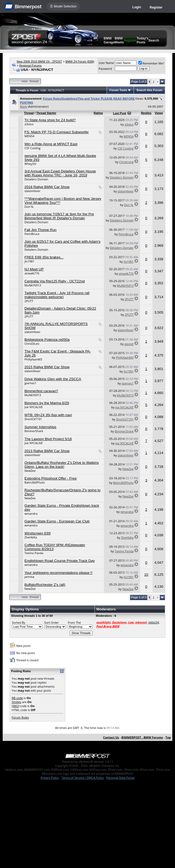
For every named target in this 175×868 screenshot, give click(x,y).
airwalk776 (32, 273)
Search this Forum (149, 90)
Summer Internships (40, 427)
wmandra (31, 514)
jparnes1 (31, 383)
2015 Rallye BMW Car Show (47, 367)
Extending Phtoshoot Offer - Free (51, 478)
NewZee (30, 471)
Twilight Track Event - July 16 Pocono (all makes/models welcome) (57, 295)
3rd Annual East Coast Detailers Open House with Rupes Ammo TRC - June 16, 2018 (60, 173)
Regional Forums (30, 66)
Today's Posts (142, 40)
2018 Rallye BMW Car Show (47, 187)
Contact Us (111, 737)
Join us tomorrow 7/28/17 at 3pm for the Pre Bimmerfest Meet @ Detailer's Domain (59, 216)
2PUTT (29, 301)
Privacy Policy (50, 778)
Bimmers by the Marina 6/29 (47, 403)
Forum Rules (20, 717)
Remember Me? (151, 63)
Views (159, 113)
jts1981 (30, 261)
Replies (146, 113)
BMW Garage (109, 40)
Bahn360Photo (35, 482)
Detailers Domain (36, 179)
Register (156, 7)
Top (168, 737)
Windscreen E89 (38, 533)
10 (146, 575)
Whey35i (30, 164)
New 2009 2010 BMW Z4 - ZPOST (39, 62)
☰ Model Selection (63, 6)
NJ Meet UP (34, 269)
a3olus (29, 124)
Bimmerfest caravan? (41, 391)
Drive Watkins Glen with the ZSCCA (53, 379)
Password (105, 69)
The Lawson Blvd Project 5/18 (48, 439)
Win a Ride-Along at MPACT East (51, 144)
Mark (24, 106)
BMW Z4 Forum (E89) (80, 62)
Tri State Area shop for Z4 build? (50, 120)
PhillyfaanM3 (33, 359)
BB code (17, 698)
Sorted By (19, 622)
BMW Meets (119, 40)
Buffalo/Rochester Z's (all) (45, 585)
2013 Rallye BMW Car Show (47, 451)
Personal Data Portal (120, 778)
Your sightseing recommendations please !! (59, 573)
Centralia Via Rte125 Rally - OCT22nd (55, 281)
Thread (29, 113)
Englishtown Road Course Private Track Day (60, 561)
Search (154, 40)
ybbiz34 (153, 622)
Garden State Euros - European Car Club (57, 521)
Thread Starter (46, 113)
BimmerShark (34, 431)
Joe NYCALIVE (34, 407)
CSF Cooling (33, 148)
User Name (106, 63)
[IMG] (15, 706)
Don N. (29, 207)
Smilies (17, 702)
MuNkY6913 (33, 285)
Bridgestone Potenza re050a (47, 340)
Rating (98, 113)
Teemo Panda (34, 553)
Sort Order (52, 622)
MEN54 (30, 136)
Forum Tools (118, 90)
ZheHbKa (31, 537)
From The (74, 622)
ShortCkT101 (33, 419)
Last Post (120, 113)
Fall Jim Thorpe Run (41, 230)
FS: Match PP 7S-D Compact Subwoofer (57, 132)
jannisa (30, 577)
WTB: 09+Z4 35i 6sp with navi (48, 415)
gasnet (129, 344)
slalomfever (33, 191)
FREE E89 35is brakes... (44, 257)
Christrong (126, 162)
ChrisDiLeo (32, 344)
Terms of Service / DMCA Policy (83, 778)
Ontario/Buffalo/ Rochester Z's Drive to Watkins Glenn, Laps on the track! (62, 465)
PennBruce (32, 234)
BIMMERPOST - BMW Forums (142, 737)
